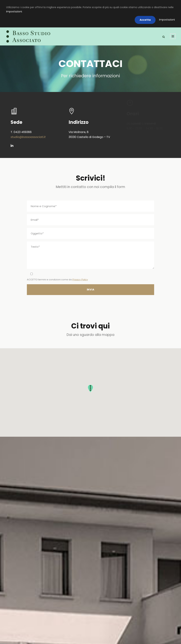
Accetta (145, 20)
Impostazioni (14, 11)
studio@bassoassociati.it (28, 137)
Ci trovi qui (90, 326)
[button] (90, 389)
